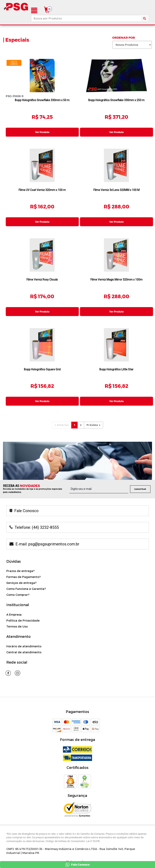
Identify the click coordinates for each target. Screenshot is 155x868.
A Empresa (14, 603)
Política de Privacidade (23, 609)
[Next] (94, 413)
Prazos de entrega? (20, 559)
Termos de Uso (17, 615)
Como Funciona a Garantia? (26, 577)
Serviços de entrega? (21, 571)
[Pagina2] (81, 413)
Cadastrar (140, 477)
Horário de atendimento (24, 634)
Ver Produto (42, 132)
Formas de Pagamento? (23, 565)
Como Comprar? (18, 583)
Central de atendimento (24, 640)
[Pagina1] (74, 413)
